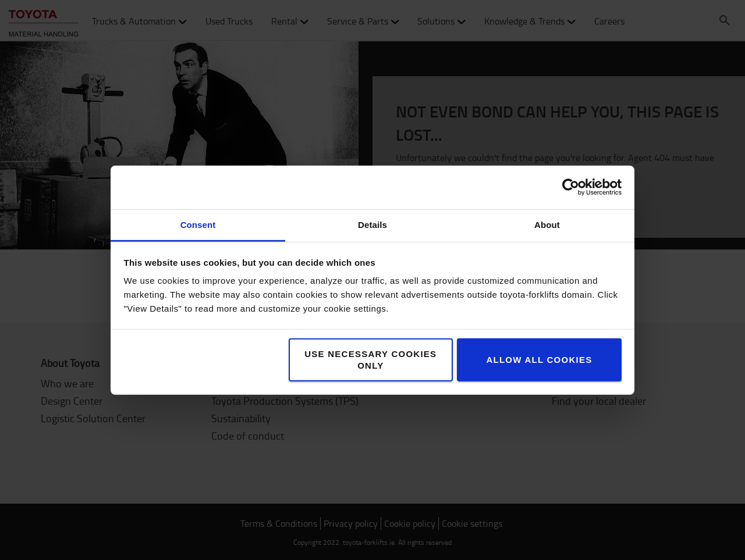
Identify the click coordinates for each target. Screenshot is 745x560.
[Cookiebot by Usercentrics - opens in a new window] (571, 187)
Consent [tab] (198, 224)
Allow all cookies (539, 359)
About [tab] (547, 224)
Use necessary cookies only (370, 359)
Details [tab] (372, 224)
